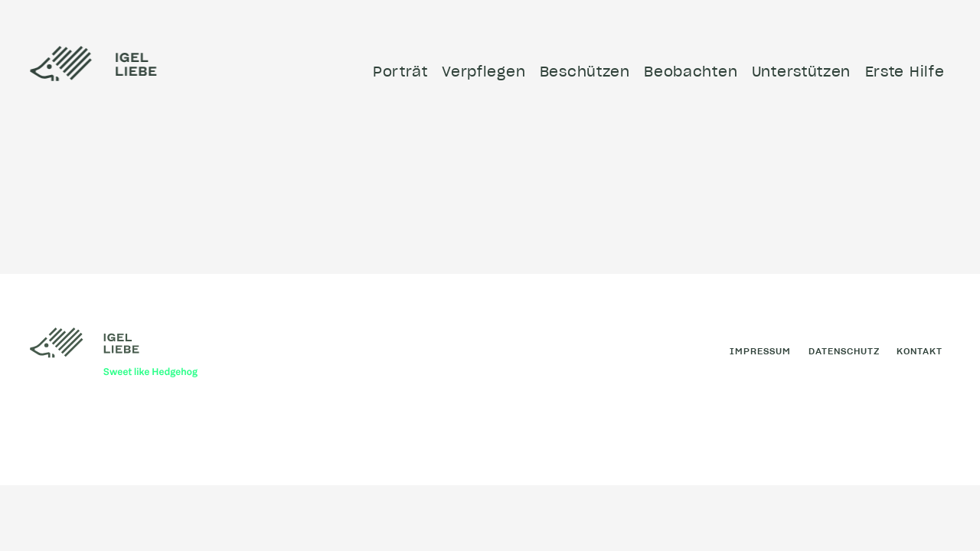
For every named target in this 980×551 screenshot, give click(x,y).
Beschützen (585, 72)
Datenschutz (844, 351)
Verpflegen (483, 72)
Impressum (760, 351)
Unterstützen (801, 72)
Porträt (400, 72)
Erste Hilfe (905, 72)
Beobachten (691, 72)
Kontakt (920, 351)
